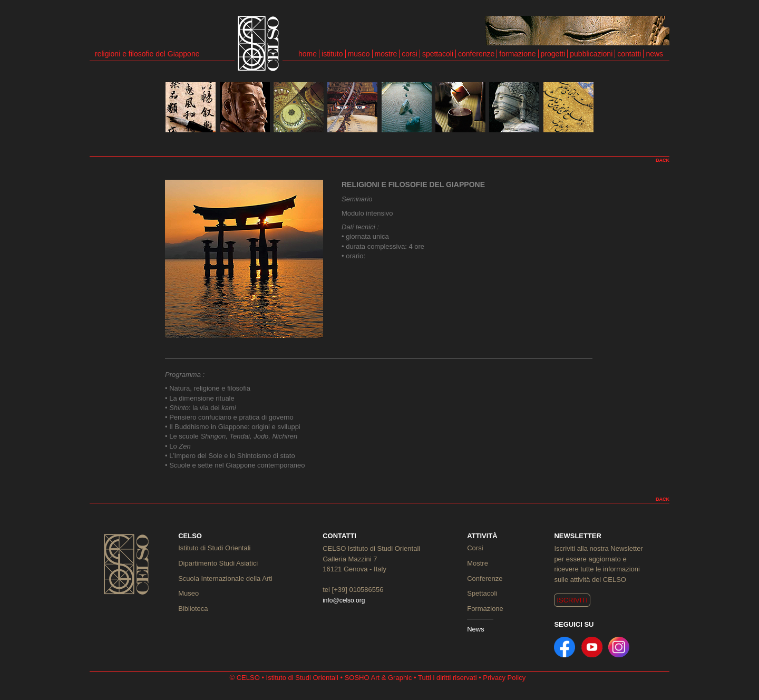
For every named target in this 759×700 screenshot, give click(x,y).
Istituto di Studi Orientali (214, 548)
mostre (386, 54)
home (308, 54)
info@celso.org (344, 600)
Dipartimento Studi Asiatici (218, 563)
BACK (663, 160)
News (476, 629)
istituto (332, 54)
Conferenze (485, 579)
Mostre (478, 563)
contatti (629, 54)
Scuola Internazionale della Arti (225, 579)
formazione (517, 54)
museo (359, 54)
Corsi (475, 548)
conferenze (476, 54)
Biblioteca (193, 609)
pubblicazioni (591, 54)
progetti (553, 54)
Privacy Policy (504, 678)
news (654, 54)
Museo (188, 593)
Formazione (485, 609)
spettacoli (438, 54)
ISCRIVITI (572, 600)
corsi (410, 54)
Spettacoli (482, 593)
